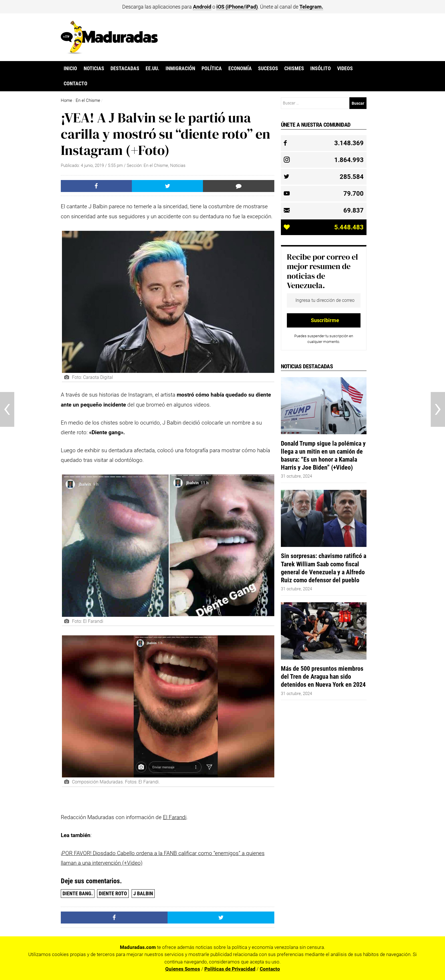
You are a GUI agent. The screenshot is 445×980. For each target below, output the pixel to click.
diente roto (113, 893)
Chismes (294, 68)
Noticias (94, 68)
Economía (240, 68)
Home (67, 100)
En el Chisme (88, 100)
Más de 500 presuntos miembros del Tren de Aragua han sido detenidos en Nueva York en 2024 (323, 676)
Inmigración (180, 68)
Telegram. (311, 7)
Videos (345, 68)
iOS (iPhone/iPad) (237, 7)
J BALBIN (143, 893)
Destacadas (125, 68)
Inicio (70, 68)
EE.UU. (152, 68)
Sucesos (268, 68)
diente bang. (78, 893)
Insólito (321, 68)
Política (212, 68)
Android (202, 7)
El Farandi (175, 817)
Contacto (75, 84)
